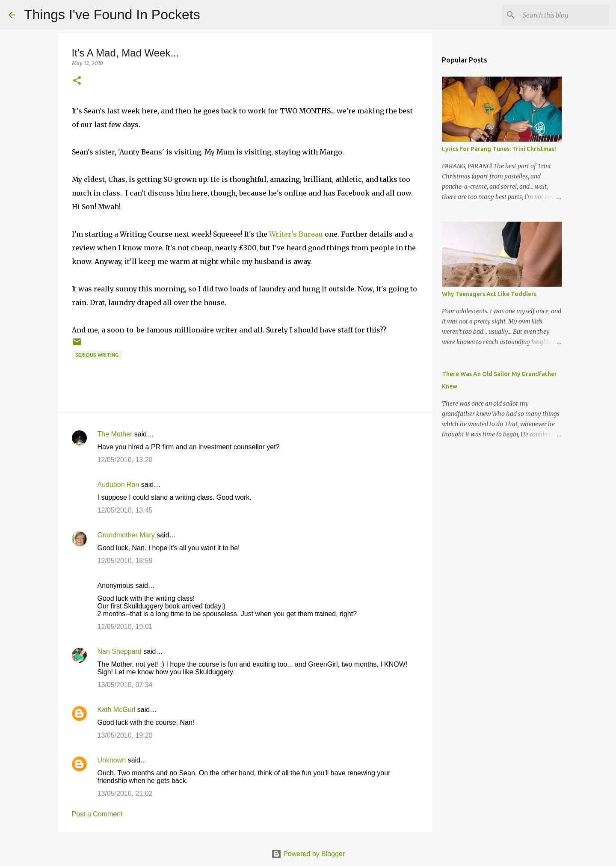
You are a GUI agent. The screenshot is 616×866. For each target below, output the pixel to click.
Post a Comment (97, 814)
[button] (77, 81)
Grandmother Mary (126, 535)
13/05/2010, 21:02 (125, 793)
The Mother (115, 434)
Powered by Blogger (308, 854)
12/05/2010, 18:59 (125, 561)
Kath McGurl (117, 710)
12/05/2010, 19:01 (125, 627)
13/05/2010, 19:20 (125, 735)
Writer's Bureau (296, 234)
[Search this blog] (564, 15)
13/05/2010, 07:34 (125, 685)
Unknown (112, 760)
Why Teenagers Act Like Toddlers (489, 294)
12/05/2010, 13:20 (125, 460)
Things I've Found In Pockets (112, 15)
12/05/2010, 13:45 (125, 510)
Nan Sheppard (120, 651)
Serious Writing (97, 355)
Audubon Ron (118, 485)
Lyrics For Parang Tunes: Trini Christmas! (499, 149)
